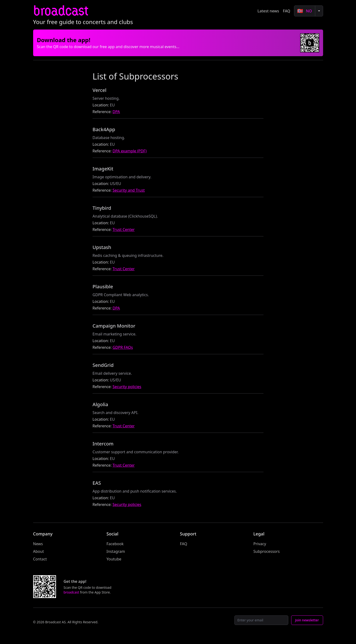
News (38, 544)
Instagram (116, 551)
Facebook (115, 544)
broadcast (61, 11)
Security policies (127, 387)
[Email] (261, 620)
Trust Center (124, 230)
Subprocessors (267, 551)
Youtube (114, 559)
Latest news (268, 11)
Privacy (260, 544)
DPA (116, 112)
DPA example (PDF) (130, 151)
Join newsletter (307, 620)
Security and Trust (129, 190)
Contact (40, 559)
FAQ (286, 11)
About (39, 551)
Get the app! (75, 581)
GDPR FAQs (123, 347)
